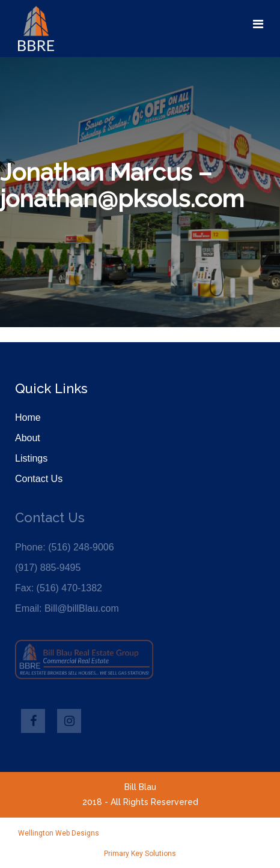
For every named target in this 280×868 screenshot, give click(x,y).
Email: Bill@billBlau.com (67, 608)
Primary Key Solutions (140, 854)
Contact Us (39, 479)
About (28, 438)
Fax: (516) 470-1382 (59, 588)
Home (28, 417)
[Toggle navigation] (258, 24)
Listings (31, 458)
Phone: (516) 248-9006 (65, 547)
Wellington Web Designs (59, 833)
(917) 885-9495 (48, 568)
